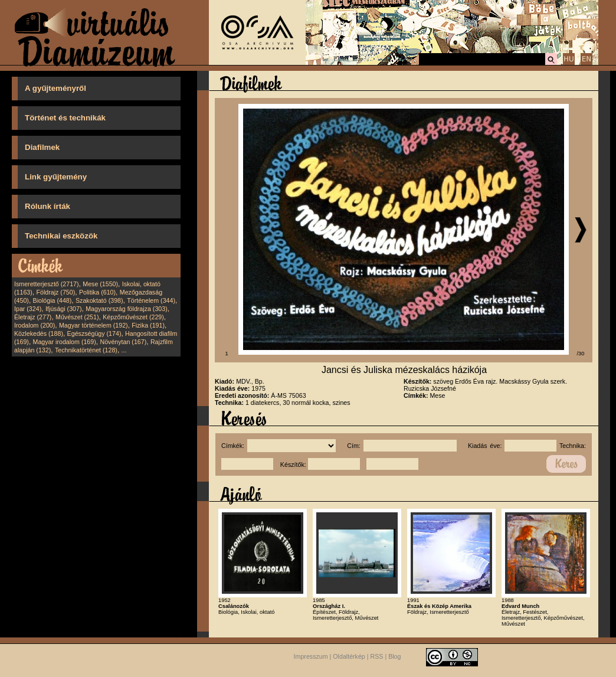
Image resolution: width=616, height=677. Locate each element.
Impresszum (311, 656)
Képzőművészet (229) (133, 317)
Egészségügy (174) (94, 333)
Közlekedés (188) (39, 333)
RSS (377, 656)
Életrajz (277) (33, 317)
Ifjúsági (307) (64, 309)
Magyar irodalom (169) (65, 342)
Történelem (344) (151, 300)
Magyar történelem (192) (94, 325)
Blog (394, 656)
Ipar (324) (28, 309)
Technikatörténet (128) (86, 350)
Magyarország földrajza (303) (127, 309)
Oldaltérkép (349, 656)
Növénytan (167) (123, 342)
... (124, 350)
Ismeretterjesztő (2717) (47, 284)
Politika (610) (97, 292)
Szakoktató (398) (99, 300)
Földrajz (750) (55, 292)
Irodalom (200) (35, 325)
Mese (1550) (100, 284)
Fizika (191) (148, 325)
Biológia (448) (53, 300)
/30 (581, 354)
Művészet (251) (77, 317)
